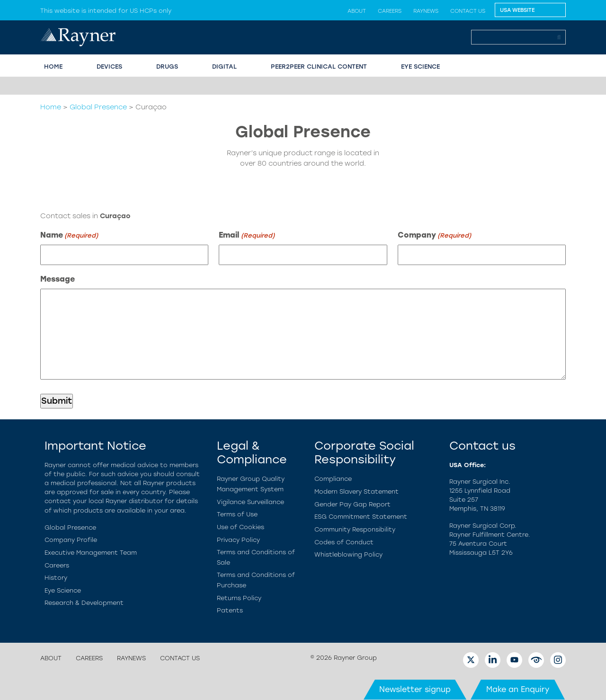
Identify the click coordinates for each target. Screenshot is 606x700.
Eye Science (63, 590)
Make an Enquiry (518, 689)
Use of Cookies (241, 527)
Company (434, 235)
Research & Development (84, 603)
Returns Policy (239, 598)
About (357, 11)
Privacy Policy (238, 540)
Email (246, 235)
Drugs (167, 66)
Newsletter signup (415, 689)
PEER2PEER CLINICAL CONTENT (319, 66)
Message (58, 279)
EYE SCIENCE (420, 66)
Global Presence (98, 107)
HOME (53, 66)
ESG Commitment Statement (361, 517)
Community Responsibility (355, 529)
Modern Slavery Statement (356, 492)
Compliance (333, 479)
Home (51, 107)
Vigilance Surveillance (250, 502)
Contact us (468, 11)
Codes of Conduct (344, 542)
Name (69, 235)
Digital (224, 66)
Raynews (426, 11)
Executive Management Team (91, 553)
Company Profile (71, 540)
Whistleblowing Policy (348, 554)
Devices (109, 66)
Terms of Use (237, 514)
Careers (390, 11)
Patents (230, 610)
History (56, 578)
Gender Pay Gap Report (352, 504)
